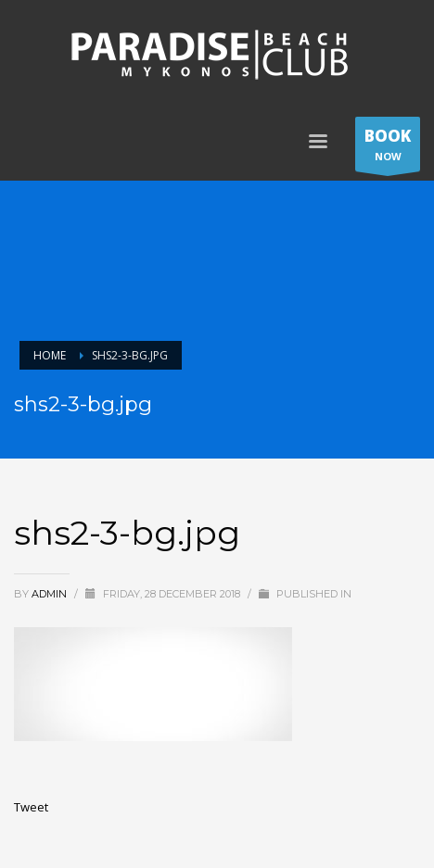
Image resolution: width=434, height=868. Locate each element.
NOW (388, 148)
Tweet (31, 807)
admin (51, 594)
